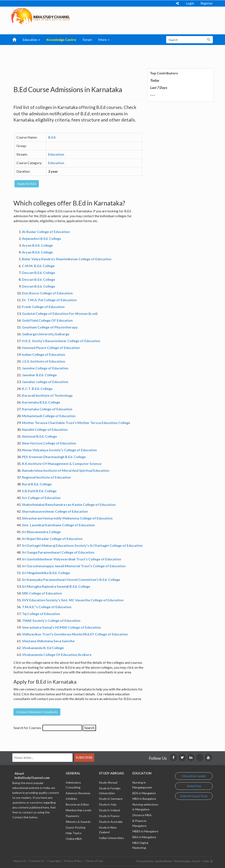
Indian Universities (111, 838)
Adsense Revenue (78, 793)
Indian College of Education (44, 354)
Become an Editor (77, 804)
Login (190, 3)
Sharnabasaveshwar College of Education (55, 511)
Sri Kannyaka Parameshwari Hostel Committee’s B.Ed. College (71, 579)
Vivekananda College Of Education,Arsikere (57, 655)
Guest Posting (75, 827)
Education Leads (194, 776)
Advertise (194, 786)
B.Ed (52, 137)
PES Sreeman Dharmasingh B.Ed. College (54, 457)
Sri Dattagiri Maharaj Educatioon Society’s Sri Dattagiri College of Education (82, 545)
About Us (20, 861)
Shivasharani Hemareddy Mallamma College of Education (67, 518)
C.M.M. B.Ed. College (38, 266)
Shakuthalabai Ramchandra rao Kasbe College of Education (69, 504)
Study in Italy (108, 804)
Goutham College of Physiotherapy (50, 327)
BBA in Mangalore (144, 837)
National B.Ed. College (39, 436)
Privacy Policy (73, 861)
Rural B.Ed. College (37, 484)
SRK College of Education (42, 593)
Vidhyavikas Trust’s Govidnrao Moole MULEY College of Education (75, 634)
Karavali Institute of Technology (47, 395)
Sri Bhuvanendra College (41, 532)
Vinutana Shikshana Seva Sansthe (48, 641)
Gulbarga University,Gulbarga (46, 334)
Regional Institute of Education (46, 477)
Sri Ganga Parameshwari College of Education (58, 552)
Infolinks (71, 799)
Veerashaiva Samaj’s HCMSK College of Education (61, 627)
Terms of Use (94, 861)
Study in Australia (111, 822)
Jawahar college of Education (45, 382)
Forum (87, 40)
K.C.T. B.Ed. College (37, 388)
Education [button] (31, 40)
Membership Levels (79, 810)
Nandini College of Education (45, 429)
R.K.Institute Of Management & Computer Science (62, 464)
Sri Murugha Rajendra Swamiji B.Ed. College (56, 586)
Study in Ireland (109, 810)
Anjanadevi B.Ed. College (41, 238)
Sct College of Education (41, 498)
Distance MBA (142, 815)
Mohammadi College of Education (49, 416)
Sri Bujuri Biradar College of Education (52, 539)
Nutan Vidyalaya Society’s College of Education (59, 450)
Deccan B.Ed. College (38, 273)
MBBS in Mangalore (145, 831)
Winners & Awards (78, 822)
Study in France (109, 816)
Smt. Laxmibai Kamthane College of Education (58, 525)
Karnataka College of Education (47, 409)
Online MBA (74, 839)
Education (56, 154)
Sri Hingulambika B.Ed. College (46, 573)
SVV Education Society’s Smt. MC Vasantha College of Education (73, 600)
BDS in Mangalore (144, 793)
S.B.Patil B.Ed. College (39, 491)
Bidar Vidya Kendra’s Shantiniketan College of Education (67, 259)
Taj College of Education (41, 614)
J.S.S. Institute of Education (44, 361)
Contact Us (37, 861)
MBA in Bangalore (144, 799)
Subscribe (84, 757)
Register (207, 3)
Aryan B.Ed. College (37, 245)
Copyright (54, 861)
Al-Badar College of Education (46, 232)
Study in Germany (111, 799)
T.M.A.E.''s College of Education (47, 607)
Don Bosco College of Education (47, 293)
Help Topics (74, 833)
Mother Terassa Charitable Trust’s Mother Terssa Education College (76, 423)
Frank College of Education (43, 307)
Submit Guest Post (194, 796)
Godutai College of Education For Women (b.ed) (60, 313)
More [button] (104, 40)
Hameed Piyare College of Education (51, 348)
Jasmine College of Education (45, 368)
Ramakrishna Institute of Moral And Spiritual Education (66, 470)
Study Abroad (108, 782)
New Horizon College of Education (49, 443)
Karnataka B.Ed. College (41, 402)
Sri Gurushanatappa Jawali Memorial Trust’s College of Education (74, 566)
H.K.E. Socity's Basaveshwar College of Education (61, 341)
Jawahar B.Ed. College (39, 375)
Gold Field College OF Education (47, 320)
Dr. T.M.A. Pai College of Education (49, 300)
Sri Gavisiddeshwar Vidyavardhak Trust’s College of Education (72, 559)
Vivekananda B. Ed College (43, 648)
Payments (72, 816)
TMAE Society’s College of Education (51, 620)
